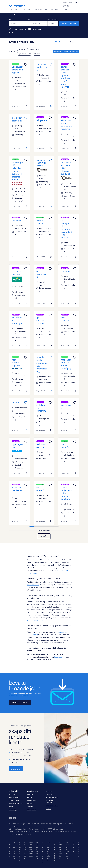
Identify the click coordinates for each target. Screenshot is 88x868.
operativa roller (14, 800)
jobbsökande (26, 9)
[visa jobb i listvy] (56, 42)
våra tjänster (32, 810)
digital (11, 807)
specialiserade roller (16, 803)
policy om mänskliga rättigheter (49, 851)
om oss (65, 9)
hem (10, 15)
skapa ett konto (33, 585)
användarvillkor (20, 851)
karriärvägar (13, 810)
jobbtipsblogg (60, 657)
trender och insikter (53, 9)
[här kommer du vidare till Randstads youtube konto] (14, 818)
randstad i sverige (52, 797)
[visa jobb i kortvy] (59, 42)
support (71, 2)
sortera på (66, 42)
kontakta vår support (35, 620)
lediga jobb (14, 9)
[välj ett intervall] (53, 23)
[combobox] (18, 23)
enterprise (31, 807)
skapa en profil (14, 797)
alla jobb (12, 794)
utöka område (52, 19)
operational (31, 797)
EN (78, 2)
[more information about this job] (26, 106)
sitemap (73, 847)
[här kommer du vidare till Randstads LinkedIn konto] (10, 818)
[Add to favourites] (26, 64)
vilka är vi (49, 794)
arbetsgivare (38, 9)
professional (32, 800)
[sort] (73, 41)
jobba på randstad (52, 806)
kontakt (65, 2)
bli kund (30, 794)
